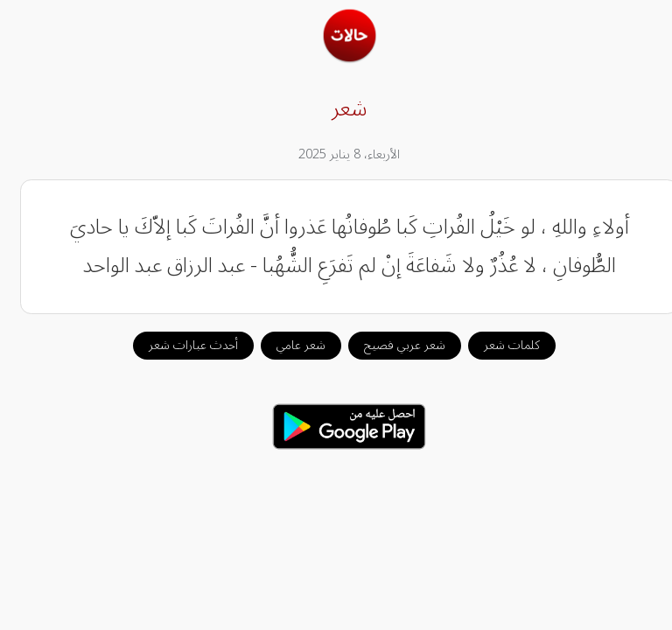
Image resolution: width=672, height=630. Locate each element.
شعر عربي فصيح (392, 345)
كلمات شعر (499, 345)
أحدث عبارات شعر (180, 345)
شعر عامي (288, 345)
